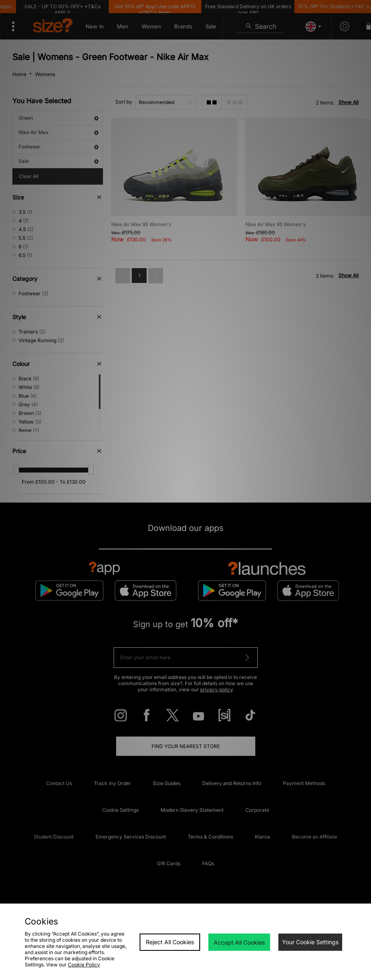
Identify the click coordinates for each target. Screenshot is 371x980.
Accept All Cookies (239, 942)
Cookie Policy (84, 965)
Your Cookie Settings (310, 942)
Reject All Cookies (170, 942)
